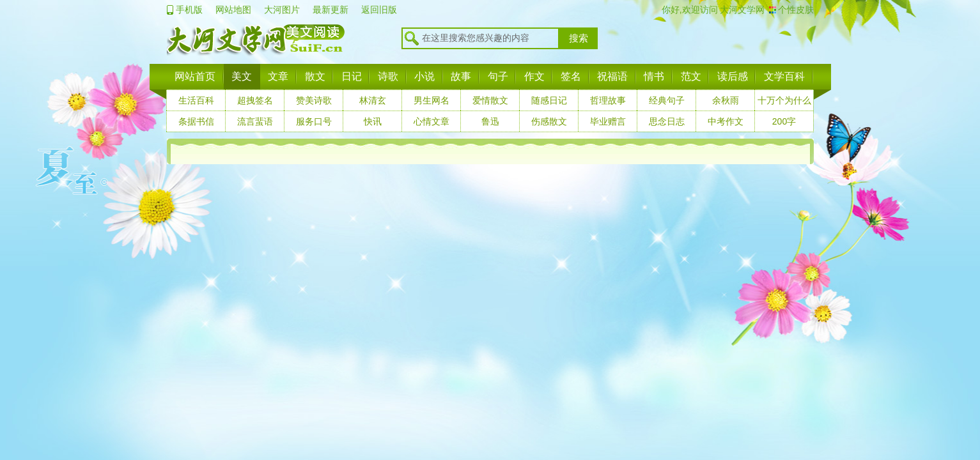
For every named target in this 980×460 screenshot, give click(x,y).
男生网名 (432, 100)
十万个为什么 (784, 100)
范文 (691, 76)
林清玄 (373, 100)
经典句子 (667, 100)
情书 (654, 76)
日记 (352, 76)
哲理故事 (608, 100)
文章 (278, 76)
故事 (461, 76)
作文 (534, 76)
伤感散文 (549, 121)
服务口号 (314, 121)
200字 (784, 121)
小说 (424, 76)
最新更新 (331, 10)
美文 (242, 76)
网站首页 (195, 76)
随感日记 (549, 100)
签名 (571, 76)
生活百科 (196, 100)
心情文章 (432, 121)
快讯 (373, 121)
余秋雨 (726, 100)
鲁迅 (490, 121)
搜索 (579, 38)
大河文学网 (742, 10)
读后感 (733, 76)
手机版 (189, 10)
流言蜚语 (255, 121)
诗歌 (388, 76)
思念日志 (667, 121)
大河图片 (282, 10)
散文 (315, 76)
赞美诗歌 (314, 100)
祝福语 (612, 76)
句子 (498, 76)
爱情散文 (490, 100)
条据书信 (196, 121)
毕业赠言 (608, 121)
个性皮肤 (796, 10)
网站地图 (233, 10)
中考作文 (726, 121)
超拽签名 (255, 100)
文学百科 (784, 76)
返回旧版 (379, 10)
